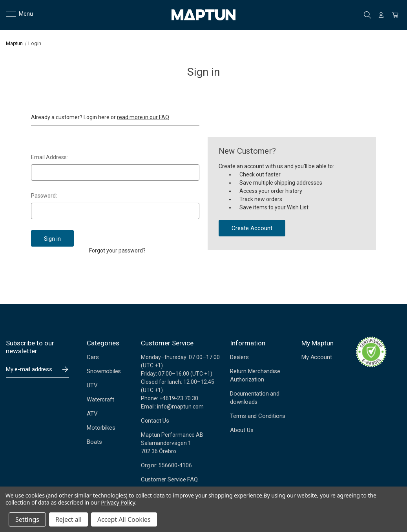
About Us (242, 430)
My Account (317, 357)
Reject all (68, 519)
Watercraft (100, 399)
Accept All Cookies (124, 519)
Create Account (252, 228)
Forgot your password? (117, 251)
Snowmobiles (104, 371)
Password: (44, 196)
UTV (92, 385)
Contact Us (155, 421)
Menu (15, 14)
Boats (94, 442)
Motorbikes (101, 428)
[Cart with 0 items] (395, 15)
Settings (27, 519)
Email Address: (49, 157)
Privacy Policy (118, 502)
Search (367, 15)
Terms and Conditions (258, 416)
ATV (92, 414)
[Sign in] (381, 15)
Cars (93, 357)
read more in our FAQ (143, 117)
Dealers (239, 357)
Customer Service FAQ (169, 479)
